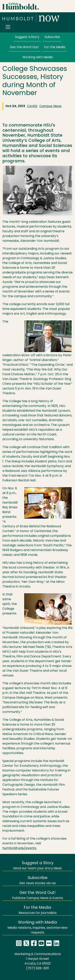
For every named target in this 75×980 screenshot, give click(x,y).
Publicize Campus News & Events (37, 895)
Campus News (50, 106)
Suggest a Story (27, 37)
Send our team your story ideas (37, 866)
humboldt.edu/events (19, 848)
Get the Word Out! (24, 47)
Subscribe (52, 37)
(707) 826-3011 (38, 969)
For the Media (55, 47)
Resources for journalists (38, 910)
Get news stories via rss (37, 880)
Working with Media (37, 57)
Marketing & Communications (38, 954)
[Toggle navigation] (8, 27)
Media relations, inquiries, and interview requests (37, 927)
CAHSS (32, 106)
